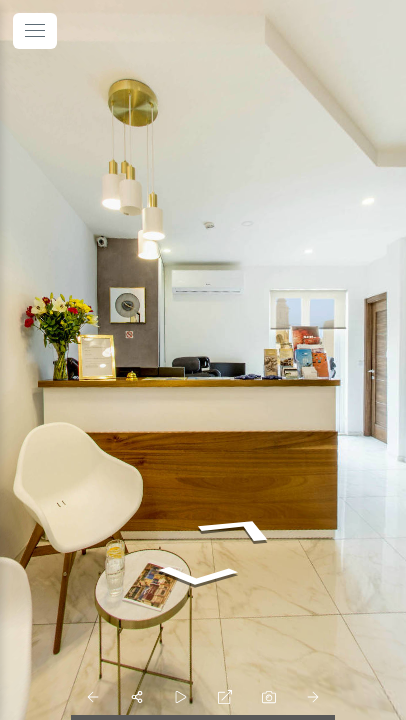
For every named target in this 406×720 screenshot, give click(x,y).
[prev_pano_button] (93, 697)
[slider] (181, 697)
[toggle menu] (35, 31)
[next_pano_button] (313, 697)
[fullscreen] (225, 697)
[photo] (269, 697)
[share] (137, 697)
